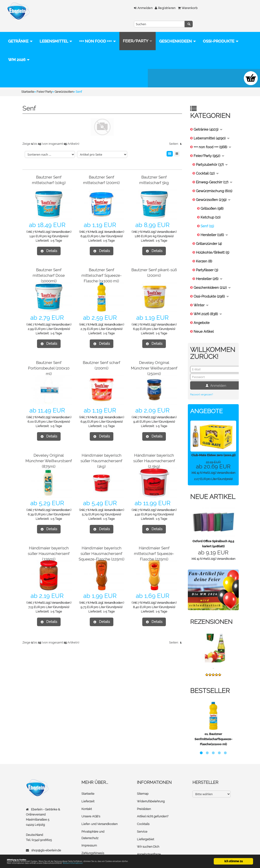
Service (142, 803)
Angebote (202, 295)
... (213, 640)
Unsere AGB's (91, 788)
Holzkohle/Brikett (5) (213, 225)
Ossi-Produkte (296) (211, 269)
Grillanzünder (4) (209, 216)
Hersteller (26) (209, 251)
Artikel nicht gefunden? (153, 788)
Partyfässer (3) (207, 243)
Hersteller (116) (214, 207)
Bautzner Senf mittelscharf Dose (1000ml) (49, 248)
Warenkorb (144, 8)
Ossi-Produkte (70, 51)
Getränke (20, 32)
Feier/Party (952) (209, 128)
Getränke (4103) (208, 102)
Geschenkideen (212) (212, 260)
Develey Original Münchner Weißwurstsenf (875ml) (49, 433)
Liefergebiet (145, 811)
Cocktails (143, 796)
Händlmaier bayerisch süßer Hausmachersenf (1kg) (101, 433)
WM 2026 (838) (208, 286)
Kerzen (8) (204, 234)
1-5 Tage (56, 213)
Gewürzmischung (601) (214, 163)
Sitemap (143, 766)
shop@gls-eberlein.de (46, 823)
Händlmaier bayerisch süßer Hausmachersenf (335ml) (49, 526)
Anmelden (99, 8)
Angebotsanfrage (149, 825)
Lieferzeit (88, 774)
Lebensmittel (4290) (212, 111)
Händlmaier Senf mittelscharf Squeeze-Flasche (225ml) (154, 526)
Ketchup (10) (210, 190)
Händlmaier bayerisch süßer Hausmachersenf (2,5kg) (154, 433)
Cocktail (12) (207, 146)
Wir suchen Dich (148, 818)
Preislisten (144, 781)
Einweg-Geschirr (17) (214, 155)
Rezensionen (213, 594)
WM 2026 (105, 51)
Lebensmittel (56, 32)
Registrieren (121, 8)
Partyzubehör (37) (212, 137)
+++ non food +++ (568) (212, 120)
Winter (201, 278)
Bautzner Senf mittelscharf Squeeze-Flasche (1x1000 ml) (101, 248)
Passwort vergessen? (202, 367)
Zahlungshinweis (93, 824)
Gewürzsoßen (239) (213, 172)
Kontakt (87, 781)
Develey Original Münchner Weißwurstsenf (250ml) (154, 340)
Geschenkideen (26, 51)
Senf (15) (207, 199)
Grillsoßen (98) (212, 181)
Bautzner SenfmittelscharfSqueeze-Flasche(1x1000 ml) (213, 712)
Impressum (89, 817)
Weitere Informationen (102, 863)
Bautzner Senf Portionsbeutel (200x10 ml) (49, 340)
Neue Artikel (204, 304)
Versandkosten (61, 204)
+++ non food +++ (97, 32)
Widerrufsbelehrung (151, 774)
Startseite (88, 766)
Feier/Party (138, 32)
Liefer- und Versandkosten (99, 796)
